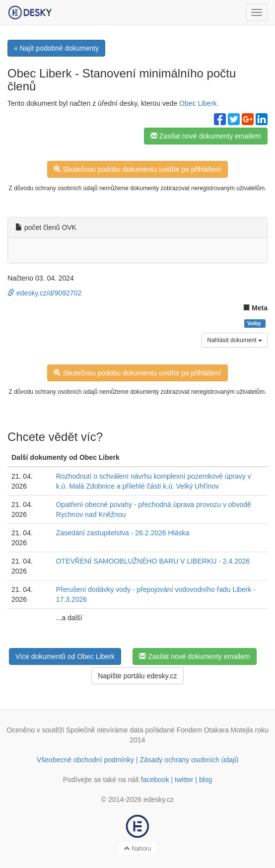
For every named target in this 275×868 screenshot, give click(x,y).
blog (206, 780)
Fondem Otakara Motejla (215, 730)
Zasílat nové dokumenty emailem (206, 136)
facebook (155, 780)
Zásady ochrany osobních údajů (189, 760)
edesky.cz (159, 799)
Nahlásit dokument (235, 340)
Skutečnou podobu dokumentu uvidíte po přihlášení (137, 169)
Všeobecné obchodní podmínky (85, 760)
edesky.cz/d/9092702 (44, 293)
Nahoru (138, 849)
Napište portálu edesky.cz (137, 676)
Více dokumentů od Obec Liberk (65, 656)
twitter (184, 780)
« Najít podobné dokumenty (56, 48)
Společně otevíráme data (105, 730)
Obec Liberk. (199, 103)
